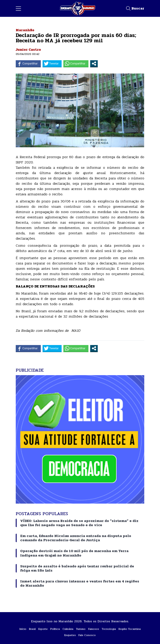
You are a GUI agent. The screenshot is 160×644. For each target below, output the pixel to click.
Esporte (43, 629)
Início (23, 629)
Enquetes (70, 635)
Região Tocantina (130, 629)
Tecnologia (109, 629)
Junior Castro (28, 49)
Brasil (32, 629)
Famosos (94, 629)
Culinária (68, 629)
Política (55, 629)
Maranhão (25, 30)
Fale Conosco (87, 635)
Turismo (81, 629)
